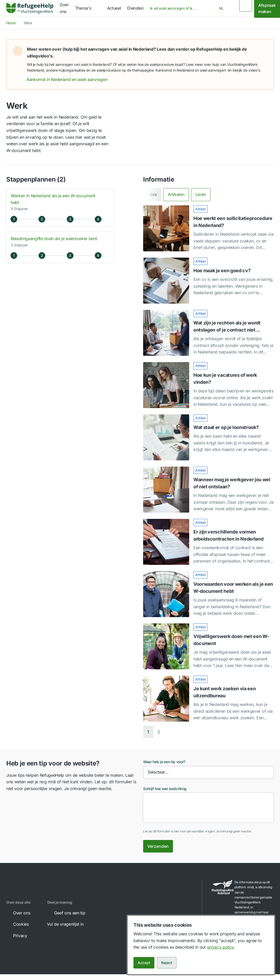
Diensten (135, 8)
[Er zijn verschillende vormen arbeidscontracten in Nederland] (208, 542)
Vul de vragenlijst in (69, 924)
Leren (201, 194)
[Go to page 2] (159, 732)
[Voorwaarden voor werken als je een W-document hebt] (208, 594)
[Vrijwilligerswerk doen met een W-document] (208, 646)
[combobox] (175, 8)
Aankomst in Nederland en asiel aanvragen (71, 79)
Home (11, 23)
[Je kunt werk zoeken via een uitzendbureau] (208, 699)
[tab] (152, 194)
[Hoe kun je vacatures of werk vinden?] (208, 385)
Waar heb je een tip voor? (164, 762)
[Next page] (167, 732)
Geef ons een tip (66, 913)
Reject (167, 963)
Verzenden (158, 846)
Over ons (18, 913)
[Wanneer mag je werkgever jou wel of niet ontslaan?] (208, 490)
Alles (152, 194)
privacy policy (221, 947)
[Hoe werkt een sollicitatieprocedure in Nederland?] (208, 228)
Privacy (16, 936)
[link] (30, 8)
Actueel (114, 8)
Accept (144, 963)
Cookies (17, 924)
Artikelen (176, 194)
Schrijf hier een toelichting (165, 789)
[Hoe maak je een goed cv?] (208, 281)
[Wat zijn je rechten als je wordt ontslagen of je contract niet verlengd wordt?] (208, 333)
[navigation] (88, 8)
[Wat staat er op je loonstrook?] (208, 437)
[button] (264, 49)
